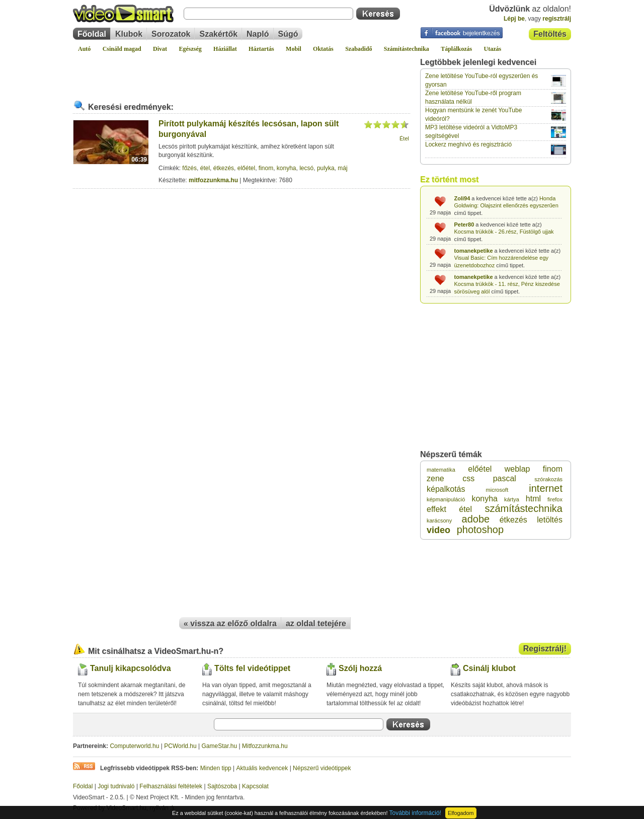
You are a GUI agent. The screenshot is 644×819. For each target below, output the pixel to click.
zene (435, 478)
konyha (287, 168)
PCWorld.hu (180, 746)
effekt (436, 509)
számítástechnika (524, 508)
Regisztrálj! (545, 649)
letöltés (550, 520)
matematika (441, 470)
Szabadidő (358, 49)
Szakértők (218, 34)
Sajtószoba (222, 786)
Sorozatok (171, 34)
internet (546, 488)
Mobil (294, 49)
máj (342, 168)
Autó (84, 49)
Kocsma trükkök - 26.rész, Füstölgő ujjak (504, 232)
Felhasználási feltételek (171, 786)
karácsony (439, 520)
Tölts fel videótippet (252, 668)
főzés (189, 168)
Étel (404, 138)
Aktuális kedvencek (262, 768)
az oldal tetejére (316, 623)
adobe (476, 519)
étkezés (224, 168)
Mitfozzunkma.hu (265, 746)
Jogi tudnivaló (116, 786)
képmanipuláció (446, 499)
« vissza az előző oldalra (230, 623)
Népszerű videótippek (322, 768)
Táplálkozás (456, 49)
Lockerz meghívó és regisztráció (468, 144)
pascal (505, 478)
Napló (258, 34)
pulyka (326, 168)
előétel (246, 168)
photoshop (480, 530)
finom (266, 168)
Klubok (129, 34)
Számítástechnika (407, 49)
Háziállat (225, 49)
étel (205, 168)
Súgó (288, 34)
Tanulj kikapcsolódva (131, 668)
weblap (517, 469)
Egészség (190, 49)
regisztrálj (557, 19)
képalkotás (446, 489)
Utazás (493, 49)
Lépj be (514, 19)
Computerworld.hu (134, 746)
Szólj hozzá (360, 668)
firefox (555, 499)
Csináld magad (122, 49)
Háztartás (261, 49)
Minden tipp (216, 768)
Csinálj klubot (489, 668)
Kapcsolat (255, 786)
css (468, 478)
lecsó (306, 168)
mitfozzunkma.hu (213, 180)
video (438, 530)
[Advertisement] (242, 72)
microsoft (497, 490)
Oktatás (323, 49)
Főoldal (92, 34)
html (533, 499)
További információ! (415, 813)
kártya (512, 499)
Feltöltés (550, 34)
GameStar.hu (220, 746)
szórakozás (548, 479)
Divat (160, 49)
